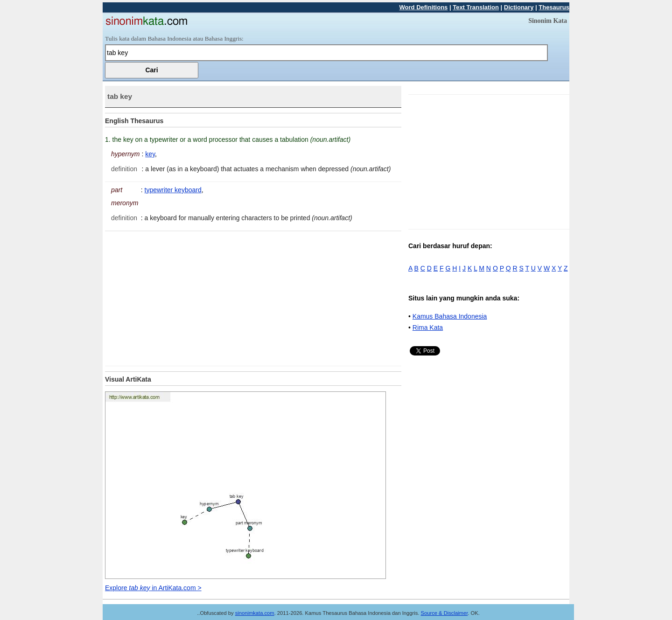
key (150, 154)
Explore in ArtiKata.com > (153, 588)
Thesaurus (554, 7)
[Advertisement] (183, 297)
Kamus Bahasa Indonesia (450, 316)
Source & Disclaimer (444, 613)
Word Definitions (424, 7)
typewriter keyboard (173, 190)
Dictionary (519, 7)
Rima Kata (428, 327)
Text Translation (476, 7)
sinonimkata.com (255, 613)
